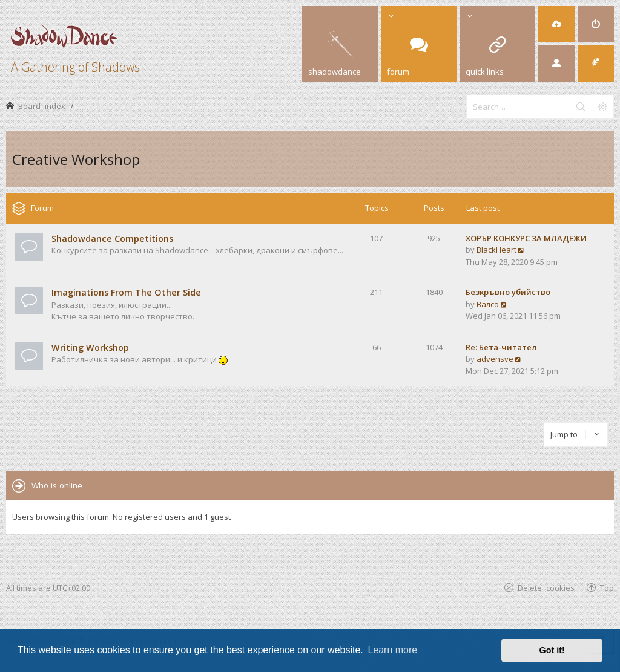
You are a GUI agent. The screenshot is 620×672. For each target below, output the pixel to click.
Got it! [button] (552, 650)
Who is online (57, 485)
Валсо (488, 304)
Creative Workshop (76, 159)
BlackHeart (496, 250)
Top (607, 587)
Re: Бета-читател (501, 347)
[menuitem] (556, 24)
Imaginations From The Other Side (126, 292)
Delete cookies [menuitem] (546, 587)
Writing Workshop (90, 348)
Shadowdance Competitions (112, 238)
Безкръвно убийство (508, 292)
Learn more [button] (392, 650)
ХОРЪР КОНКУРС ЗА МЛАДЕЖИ (526, 238)
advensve (495, 359)
